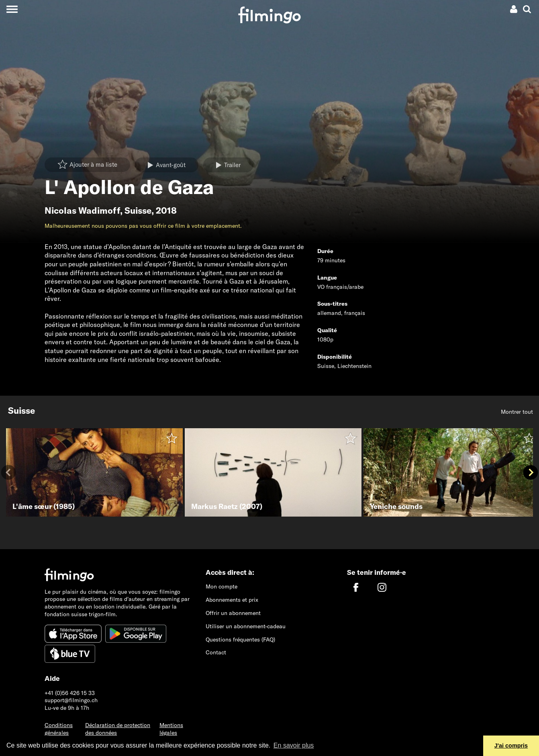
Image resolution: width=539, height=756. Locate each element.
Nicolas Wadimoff (82, 210)
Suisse (138, 210)
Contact (216, 652)
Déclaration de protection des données (118, 729)
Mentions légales (171, 729)
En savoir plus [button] (294, 745)
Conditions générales (59, 729)
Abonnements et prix (232, 600)
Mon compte (222, 586)
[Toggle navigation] (12, 9)
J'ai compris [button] (511, 746)
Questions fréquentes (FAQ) (240, 640)
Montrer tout (517, 412)
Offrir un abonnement (233, 613)
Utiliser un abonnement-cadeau (246, 626)
